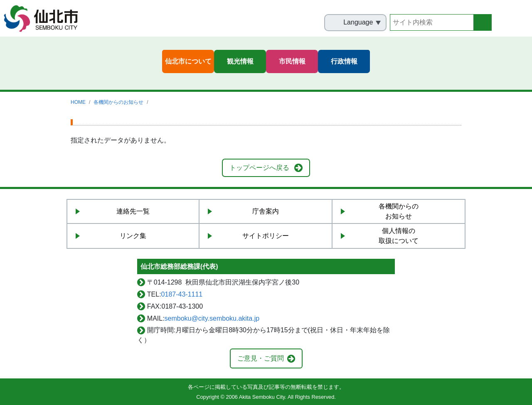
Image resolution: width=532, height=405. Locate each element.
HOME (78, 102)
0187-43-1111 (182, 294)
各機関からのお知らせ (118, 102)
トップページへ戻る (259, 168)
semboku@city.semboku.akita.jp (212, 318)
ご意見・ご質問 (261, 358)
